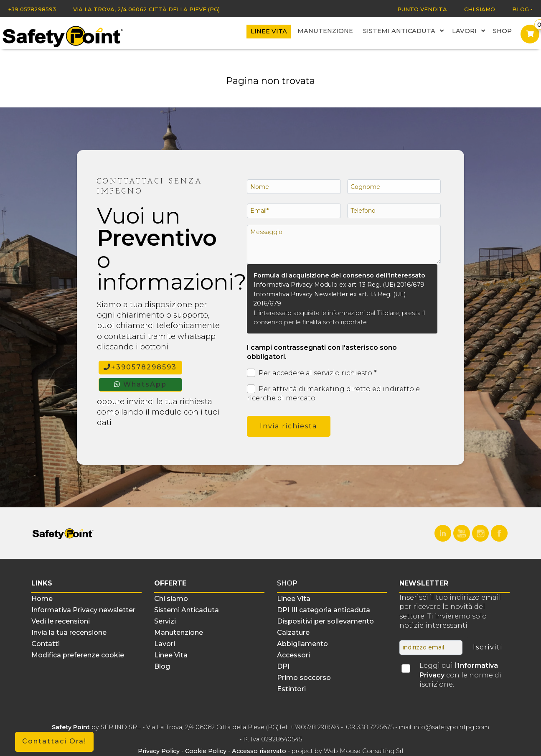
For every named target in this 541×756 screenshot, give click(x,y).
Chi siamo (480, 9)
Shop (503, 32)
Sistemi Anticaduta (408, 32)
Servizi (165, 621)
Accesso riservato (259, 751)
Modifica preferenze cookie (78, 655)
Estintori (291, 689)
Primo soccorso (304, 678)
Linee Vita (280, 32)
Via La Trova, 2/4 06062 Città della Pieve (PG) (146, 9)
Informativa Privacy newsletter (83, 610)
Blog (521, 9)
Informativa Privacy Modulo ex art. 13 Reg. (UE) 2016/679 (339, 285)
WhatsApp (140, 384)
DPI (283, 666)
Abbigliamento (302, 644)
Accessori (293, 655)
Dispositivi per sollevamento (325, 621)
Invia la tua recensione (69, 633)
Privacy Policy (160, 751)
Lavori (470, 32)
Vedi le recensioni (61, 621)
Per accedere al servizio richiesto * (312, 373)
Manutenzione (333, 32)
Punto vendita (422, 9)
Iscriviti (488, 647)
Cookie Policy (206, 751)
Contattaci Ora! (54, 741)
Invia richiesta (288, 426)
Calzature (293, 633)
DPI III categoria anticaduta (324, 610)
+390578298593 (140, 367)
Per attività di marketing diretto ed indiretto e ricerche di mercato (334, 393)
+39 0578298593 (32, 9)
